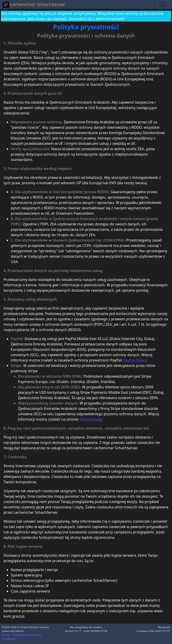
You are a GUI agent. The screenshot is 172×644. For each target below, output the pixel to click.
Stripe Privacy (92, 419)
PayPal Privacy (135, 360)
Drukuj (6, 634)
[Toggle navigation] (163, 4)
